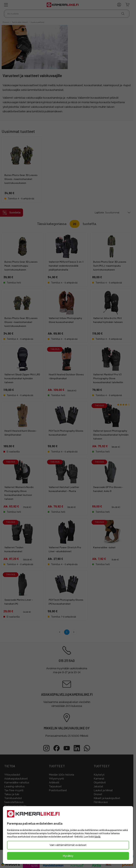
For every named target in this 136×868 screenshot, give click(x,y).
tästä (97, 837)
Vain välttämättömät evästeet (68, 845)
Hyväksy (68, 856)
